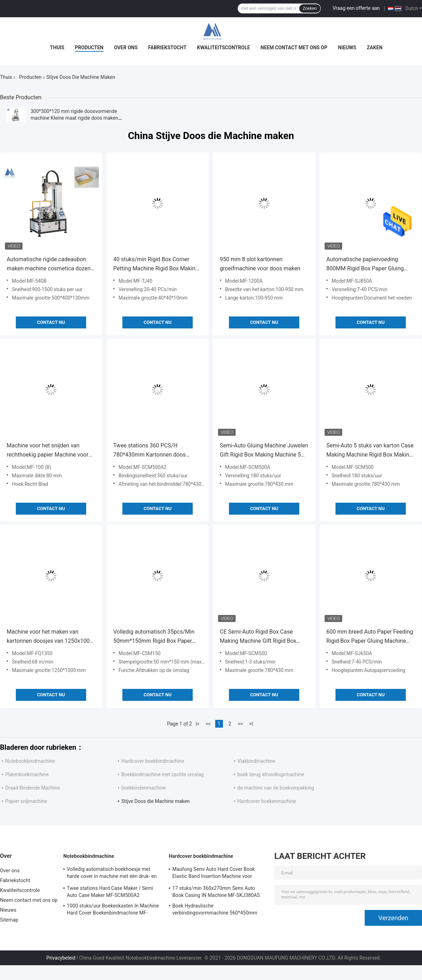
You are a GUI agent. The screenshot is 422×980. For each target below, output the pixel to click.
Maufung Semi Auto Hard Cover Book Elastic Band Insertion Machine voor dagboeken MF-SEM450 (214, 874)
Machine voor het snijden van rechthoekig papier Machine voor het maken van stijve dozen (47, 451)
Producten (89, 48)
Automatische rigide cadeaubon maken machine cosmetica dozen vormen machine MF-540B (49, 265)
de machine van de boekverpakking (276, 788)
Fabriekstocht (167, 48)
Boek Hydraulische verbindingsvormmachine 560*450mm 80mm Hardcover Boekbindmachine (215, 910)
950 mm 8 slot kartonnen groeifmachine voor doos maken (260, 264)
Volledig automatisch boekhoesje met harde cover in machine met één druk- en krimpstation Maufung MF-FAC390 (112, 874)
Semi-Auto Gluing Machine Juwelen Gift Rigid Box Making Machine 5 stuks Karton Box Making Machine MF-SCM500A (264, 451)
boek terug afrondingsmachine (271, 774)
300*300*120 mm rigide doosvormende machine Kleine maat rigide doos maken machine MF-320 (74, 118)
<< (208, 724)
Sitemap (9, 920)
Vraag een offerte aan (356, 8)
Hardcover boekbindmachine (153, 761)
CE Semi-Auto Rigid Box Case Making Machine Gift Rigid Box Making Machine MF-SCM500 (258, 637)
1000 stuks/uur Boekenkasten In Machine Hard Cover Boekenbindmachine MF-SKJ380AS (113, 910)
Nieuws (347, 48)
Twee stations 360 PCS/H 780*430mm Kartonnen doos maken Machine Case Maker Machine (149, 451)
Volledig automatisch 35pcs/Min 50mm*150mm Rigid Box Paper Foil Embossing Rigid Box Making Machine (155, 637)
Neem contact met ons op (294, 48)
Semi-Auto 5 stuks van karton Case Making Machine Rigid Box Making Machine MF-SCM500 (370, 451)
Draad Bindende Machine (33, 788)
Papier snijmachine (26, 801)
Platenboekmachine (27, 774)
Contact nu (51, 322)
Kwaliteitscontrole (223, 48)
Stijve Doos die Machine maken (155, 801)
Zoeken (310, 8)
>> (240, 724)
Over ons (126, 48)
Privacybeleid (61, 958)
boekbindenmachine (143, 788)
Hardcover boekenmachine (267, 801)
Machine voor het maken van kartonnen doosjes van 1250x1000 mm (50, 637)
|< (197, 724)
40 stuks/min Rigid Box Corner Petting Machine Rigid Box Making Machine (156, 265)
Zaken (375, 48)
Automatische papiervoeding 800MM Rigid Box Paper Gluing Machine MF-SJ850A (365, 265)
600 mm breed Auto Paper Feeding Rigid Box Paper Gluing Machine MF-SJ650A (370, 637)
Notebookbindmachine (30, 761)
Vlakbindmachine (256, 761)
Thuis (57, 48)
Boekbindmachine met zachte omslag (162, 774)
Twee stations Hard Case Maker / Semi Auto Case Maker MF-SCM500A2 (110, 892)
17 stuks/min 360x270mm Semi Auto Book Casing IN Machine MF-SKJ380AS (216, 892)
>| (251, 724)
